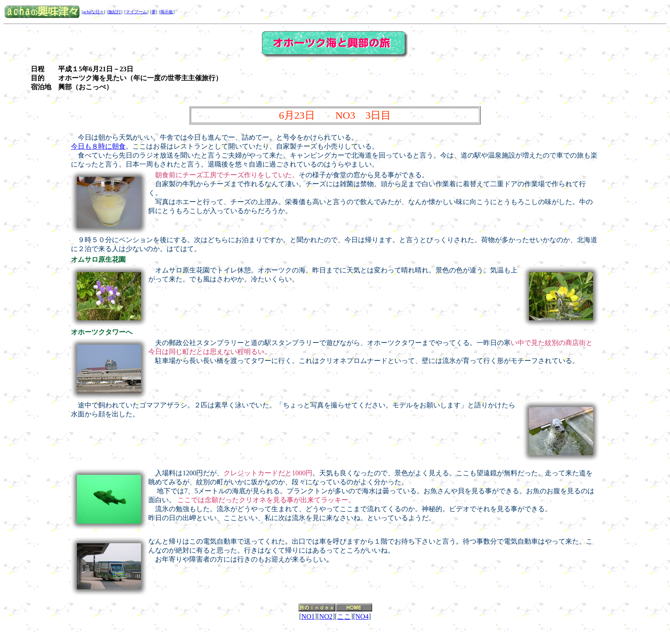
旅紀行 (115, 12)
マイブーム (136, 12)
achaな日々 (93, 12)
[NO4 (361, 616)
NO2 (326, 616)
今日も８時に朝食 (98, 146)
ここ (344, 616)
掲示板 (167, 12)
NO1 (308, 616)
